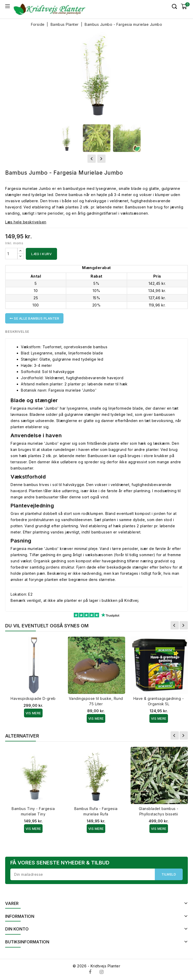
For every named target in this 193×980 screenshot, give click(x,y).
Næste (184, 625)
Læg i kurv (41, 254)
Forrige (175, 625)
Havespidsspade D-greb (33, 698)
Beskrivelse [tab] (17, 331)
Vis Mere (33, 713)
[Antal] (11, 254)
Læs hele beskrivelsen (26, 222)
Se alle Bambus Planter (34, 318)
